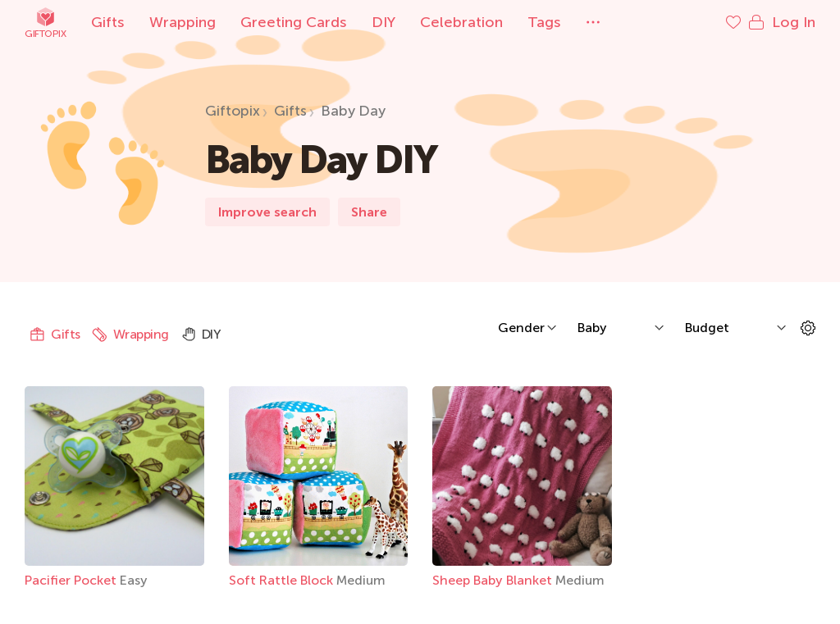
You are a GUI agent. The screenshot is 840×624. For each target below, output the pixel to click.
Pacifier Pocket (72, 580)
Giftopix (45, 23)
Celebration (461, 22)
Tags (544, 22)
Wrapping (183, 22)
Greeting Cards (294, 22)
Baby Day (353, 111)
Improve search (267, 212)
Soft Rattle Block (283, 580)
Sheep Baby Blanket (494, 580)
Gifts (108, 22)
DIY (383, 22)
